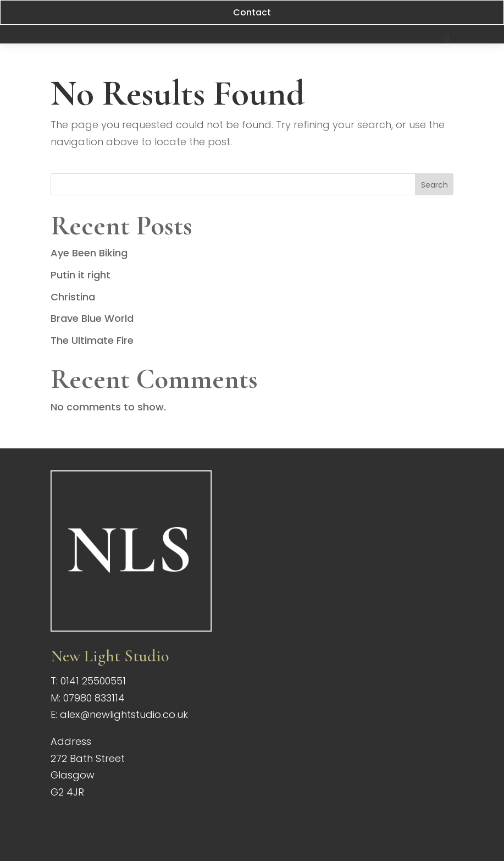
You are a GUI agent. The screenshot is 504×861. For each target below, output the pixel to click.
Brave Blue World (92, 318)
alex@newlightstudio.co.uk (124, 714)
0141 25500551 (93, 681)
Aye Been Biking (89, 253)
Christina (73, 297)
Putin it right (81, 275)
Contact (252, 12)
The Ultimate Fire (92, 340)
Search (434, 185)
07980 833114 (94, 698)
